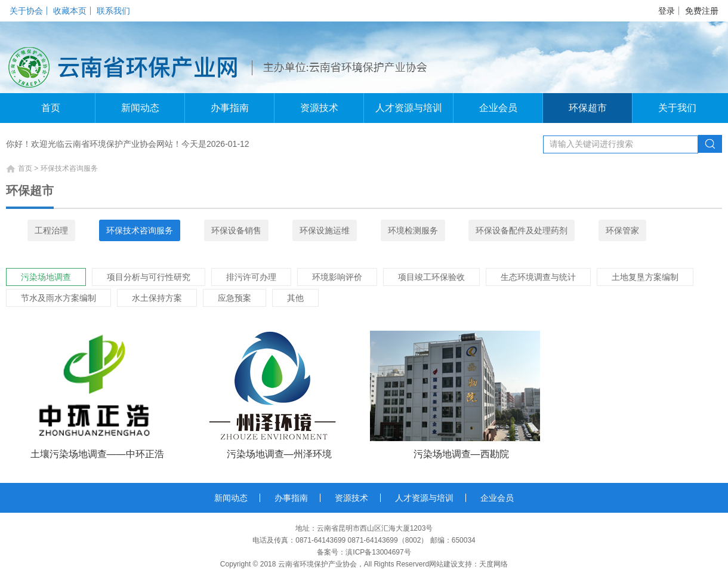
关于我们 (677, 108)
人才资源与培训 (409, 108)
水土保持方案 (157, 298)
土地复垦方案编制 (645, 277)
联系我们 (113, 11)
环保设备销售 (236, 230)
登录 (667, 11)
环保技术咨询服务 (140, 230)
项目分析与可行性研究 (149, 277)
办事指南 (230, 108)
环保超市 (588, 108)
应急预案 (235, 298)
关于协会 (26, 11)
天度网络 (493, 564)
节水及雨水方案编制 (58, 298)
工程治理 (51, 230)
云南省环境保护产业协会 (317, 564)
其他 (295, 298)
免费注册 (702, 11)
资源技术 (319, 108)
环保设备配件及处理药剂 (522, 230)
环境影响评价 (337, 277)
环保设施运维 (325, 230)
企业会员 (498, 108)
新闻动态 (140, 108)
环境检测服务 (413, 230)
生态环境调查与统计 (538, 277)
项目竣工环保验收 (431, 277)
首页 (51, 108)
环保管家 (622, 230)
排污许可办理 (251, 277)
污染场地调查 (46, 277)
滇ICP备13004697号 (378, 552)
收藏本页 (70, 11)
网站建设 (443, 564)
